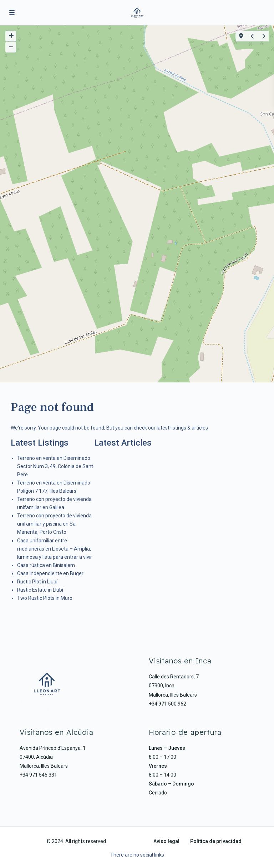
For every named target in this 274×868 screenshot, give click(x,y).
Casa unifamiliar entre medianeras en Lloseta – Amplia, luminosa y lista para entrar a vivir (55, 549)
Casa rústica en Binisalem (46, 565)
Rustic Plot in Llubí (37, 582)
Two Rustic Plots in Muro (45, 598)
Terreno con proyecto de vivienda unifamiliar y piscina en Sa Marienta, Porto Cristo (54, 524)
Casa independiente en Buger (50, 573)
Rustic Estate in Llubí (40, 590)
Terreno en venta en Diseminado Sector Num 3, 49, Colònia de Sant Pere (55, 466)
